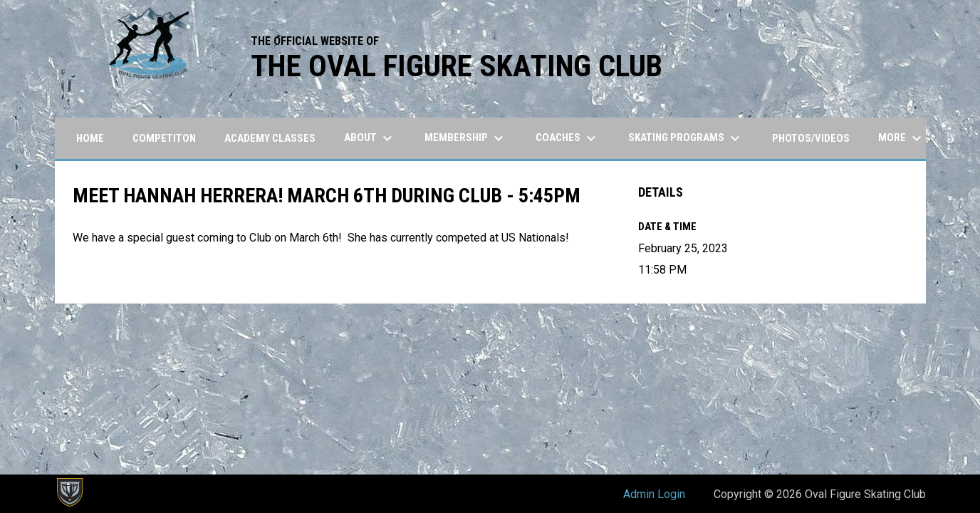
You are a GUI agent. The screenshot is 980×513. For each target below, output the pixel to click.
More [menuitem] (902, 138)
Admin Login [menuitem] (654, 494)
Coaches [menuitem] (568, 138)
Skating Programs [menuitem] (686, 138)
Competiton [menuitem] (164, 138)
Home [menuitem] (90, 138)
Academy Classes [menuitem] (270, 138)
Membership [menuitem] (466, 138)
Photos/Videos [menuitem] (811, 138)
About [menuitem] (370, 138)
